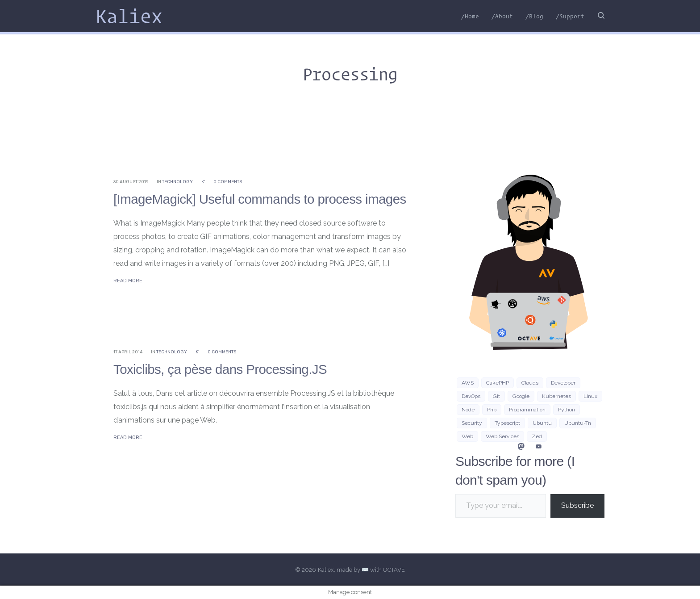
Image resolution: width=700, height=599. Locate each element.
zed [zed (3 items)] (537, 436)
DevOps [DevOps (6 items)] (471, 396)
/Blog (534, 16)
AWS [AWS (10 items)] (468, 383)
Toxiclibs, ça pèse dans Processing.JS (222, 369)
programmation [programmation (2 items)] (527, 410)
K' (203, 182)
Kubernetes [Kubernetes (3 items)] (556, 396)
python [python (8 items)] (567, 410)
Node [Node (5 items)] (468, 410)
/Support (570, 16)
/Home (470, 16)
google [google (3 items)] (521, 396)
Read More (128, 281)
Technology (177, 182)
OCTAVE (394, 570)
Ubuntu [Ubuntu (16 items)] (542, 423)
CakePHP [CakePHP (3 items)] (498, 383)
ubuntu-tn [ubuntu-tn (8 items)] (578, 423)
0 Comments (228, 182)
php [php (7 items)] (492, 410)
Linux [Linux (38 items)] (590, 396)
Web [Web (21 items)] (467, 436)
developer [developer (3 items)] (563, 383)
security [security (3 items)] (472, 423)
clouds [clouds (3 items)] (530, 383)
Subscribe (577, 505)
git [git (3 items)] (496, 396)
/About (502, 16)
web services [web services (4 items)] (502, 436)
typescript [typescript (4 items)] (507, 423)
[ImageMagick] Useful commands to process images (262, 199)
